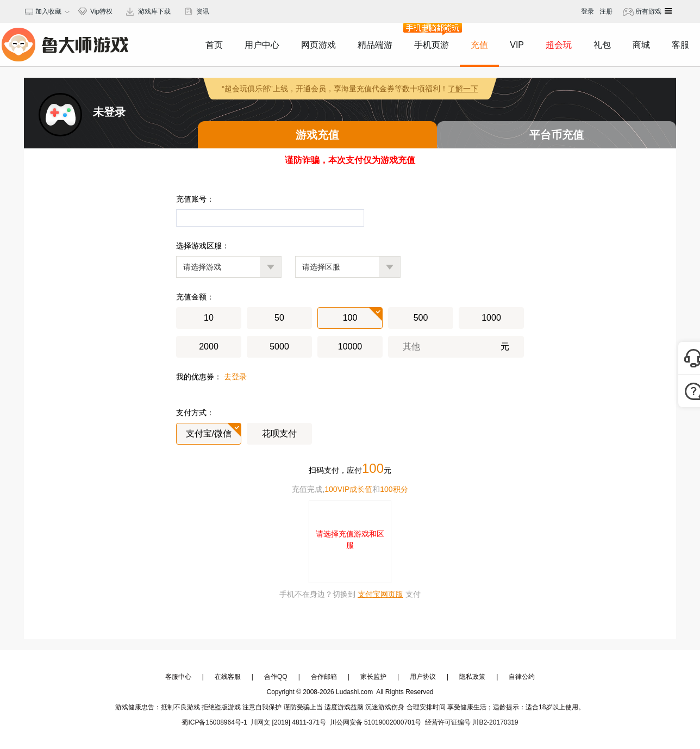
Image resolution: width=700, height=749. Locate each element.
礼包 (602, 45)
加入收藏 (47, 11)
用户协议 (423, 677)
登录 (587, 11)
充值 (479, 45)
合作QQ (276, 677)
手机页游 (432, 36)
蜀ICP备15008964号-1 (214, 722)
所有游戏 (648, 11)
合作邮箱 (324, 677)
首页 (214, 45)
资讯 (203, 11)
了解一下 (463, 89)
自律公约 (522, 677)
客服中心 (178, 677)
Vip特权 (101, 11)
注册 (606, 11)
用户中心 (262, 45)
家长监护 (373, 677)
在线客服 (228, 677)
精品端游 (375, 45)
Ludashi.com (355, 692)
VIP (517, 45)
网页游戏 (318, 45)
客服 (680, 45)
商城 (641, 45)
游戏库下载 (154, 11)
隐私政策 (472, 677)
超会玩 (559, 45)
